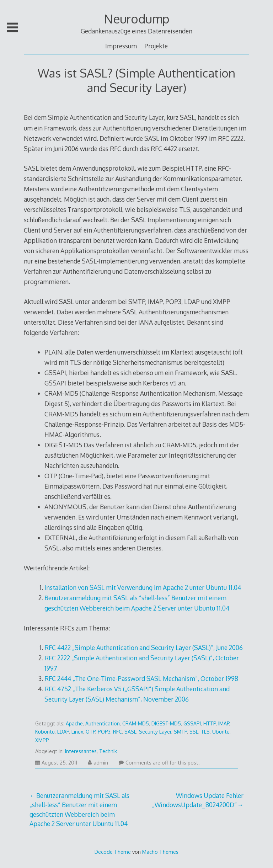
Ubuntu (221, 732)
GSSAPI (192, 723)
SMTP (180, 732)
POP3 (104, 732)
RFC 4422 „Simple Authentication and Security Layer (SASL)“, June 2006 (144, 648)
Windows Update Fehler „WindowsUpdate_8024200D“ (198, 800)
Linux (77, 732)
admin (98, 763)
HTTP (210, 723)
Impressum (121, 46)
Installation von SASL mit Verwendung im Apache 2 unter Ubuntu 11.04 (143, 587)
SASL (130, 732)
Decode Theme (113, 852)
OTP (90, 732)
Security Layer (155, 732)
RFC (117, 732)
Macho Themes (160, 852)
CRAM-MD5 (136, 723)
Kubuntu (45, 732)
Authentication (103, 723)
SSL (194, 732)
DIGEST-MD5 (166, 723)
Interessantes (81, 751)
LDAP (63, 732)
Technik (108, 751)
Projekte (156, 46)
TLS (205, 732)
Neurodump (137, 19)
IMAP (224, 723)
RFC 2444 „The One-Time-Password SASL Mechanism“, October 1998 (141, 678)
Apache (74, 723)
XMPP (42, 740)
